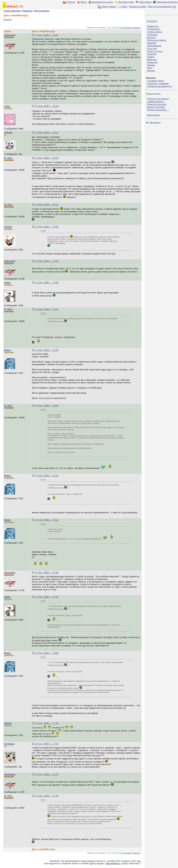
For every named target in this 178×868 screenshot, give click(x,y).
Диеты (84, 2)
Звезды (151, 65)
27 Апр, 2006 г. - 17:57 (46, 774)
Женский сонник (126, 2)
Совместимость (155, 101)
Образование (154, 46)
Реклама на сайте (138, 7)
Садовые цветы (155, 81)
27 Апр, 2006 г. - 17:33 (46, 723)
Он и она (152, 48)
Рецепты (71, 2)
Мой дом (152, 60)
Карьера (152, 43)
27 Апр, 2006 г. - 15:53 (46, 476)
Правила (27, 11)
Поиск (124, 7)
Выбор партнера (156, 107)
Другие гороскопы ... (158, 110)
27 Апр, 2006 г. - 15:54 (46, 520)
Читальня (152, 62)
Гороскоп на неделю (158, 99)
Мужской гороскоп (157, 104)
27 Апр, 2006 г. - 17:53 (46, 744)
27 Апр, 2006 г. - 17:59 (46, 796)
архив (112, 7)
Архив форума (12, 11)
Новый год (153, 26)
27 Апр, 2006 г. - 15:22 (46, 227)
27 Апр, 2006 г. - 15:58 (46, 573)
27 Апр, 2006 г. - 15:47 (46, 309)
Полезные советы (157, 40)
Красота (151, 37)
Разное (151, 71)
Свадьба (152, 54)
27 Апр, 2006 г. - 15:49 (46, 350)
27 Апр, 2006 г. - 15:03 (46, 158)
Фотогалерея (42, 11)
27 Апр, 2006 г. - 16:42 (46, 597)
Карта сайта (153, 115)
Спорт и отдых (155, 51)
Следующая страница (131, 28)
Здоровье (152, 35)
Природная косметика (167, 2)
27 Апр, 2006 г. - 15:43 (46, 283)
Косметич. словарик (158, 83)
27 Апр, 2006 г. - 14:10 (46, 35)
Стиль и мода (154, 32)
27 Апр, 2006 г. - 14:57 (46, 132)
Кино (150, 68)
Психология (153, 29)
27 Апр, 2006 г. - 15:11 (46, 205)
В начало (152, 21)
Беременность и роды (102, 2)
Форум (105, 7)
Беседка (8, 20)
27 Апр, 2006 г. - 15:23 (46, 261)
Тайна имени (145, 2)
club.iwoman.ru (113, 863)
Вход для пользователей (162, 7)
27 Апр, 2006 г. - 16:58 (46, 653)
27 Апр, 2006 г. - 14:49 (46, 106)
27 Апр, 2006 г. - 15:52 (46, 406)
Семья (151, 57)
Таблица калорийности (159, 86)
